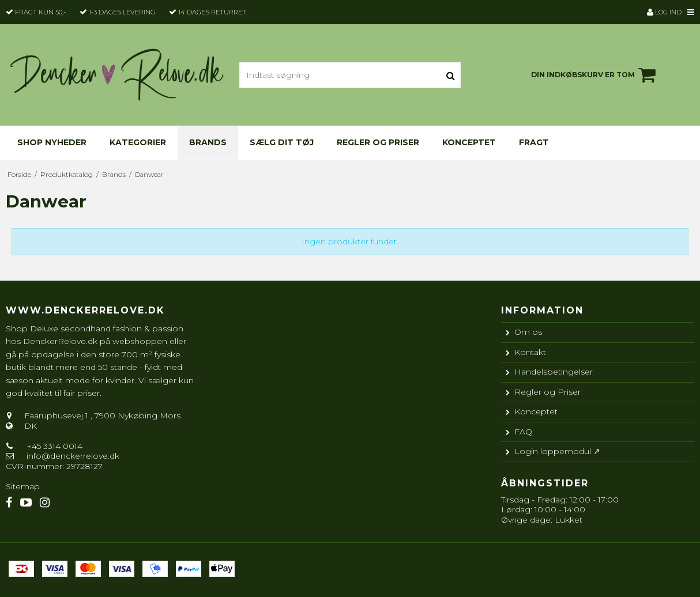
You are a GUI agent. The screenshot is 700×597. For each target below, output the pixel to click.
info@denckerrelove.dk (73, 456)
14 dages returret (212, 12)
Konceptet (469, 142)
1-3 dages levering (122, 12)
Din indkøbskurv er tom (595, 75)
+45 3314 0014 (53, 446)
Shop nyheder (52, 142)
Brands (208, 142)
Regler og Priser (378, 142)
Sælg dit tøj (282, 142)
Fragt (534, 142)
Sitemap (23, 486)
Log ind (664, 12)
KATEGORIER (138, 142)
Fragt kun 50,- (40, 12)
